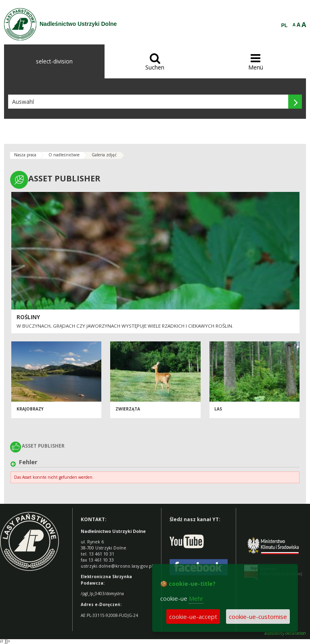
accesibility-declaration (285, 633)
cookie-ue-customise (258, 617)
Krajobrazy (30, 409)
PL (285, 25)
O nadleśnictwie (64, 155)
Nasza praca (25, 155)
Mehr (196, 598)
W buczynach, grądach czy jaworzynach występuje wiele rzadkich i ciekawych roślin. (125, 326)
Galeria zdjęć (104, 155)
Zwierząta (128, 409)
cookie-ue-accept (193, 617)
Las (218, 409)
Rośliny (28, 317)
